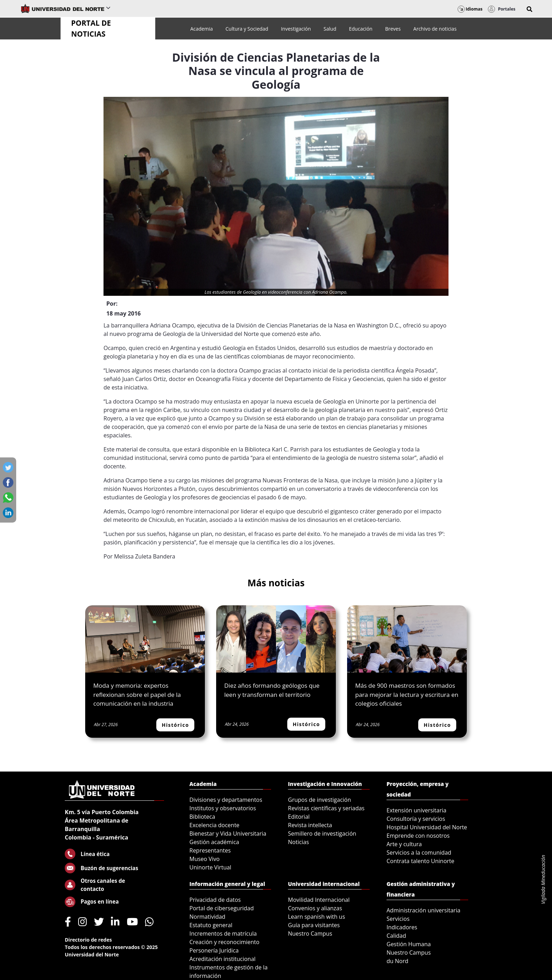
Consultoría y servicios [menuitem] (416, 819)
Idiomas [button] (470, 9)
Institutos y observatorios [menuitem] (223, 808)
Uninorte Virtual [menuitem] (210, 867)
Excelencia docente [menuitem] (214, 825)
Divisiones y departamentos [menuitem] (226, 800)
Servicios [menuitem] (398, 919)
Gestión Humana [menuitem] (409, 944)
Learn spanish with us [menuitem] (316, 917)
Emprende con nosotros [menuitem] (418, 836)
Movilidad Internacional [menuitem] (319, 900)
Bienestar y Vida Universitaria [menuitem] (228, 834)
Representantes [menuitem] (210, 850)
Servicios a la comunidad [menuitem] (419, 853)
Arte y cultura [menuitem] (404, 844)
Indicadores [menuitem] (402, 927)
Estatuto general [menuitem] (211, 925)
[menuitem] (201, 29)
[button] (529, 9)
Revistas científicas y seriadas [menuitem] (326, 808)
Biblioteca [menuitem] (202, 817)
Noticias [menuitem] (299, 842)
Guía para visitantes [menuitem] (314, 925)
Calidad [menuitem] (396, 936)
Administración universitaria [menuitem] (424, 910)
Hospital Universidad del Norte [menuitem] (427, 827)
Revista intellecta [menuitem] (310, 825)
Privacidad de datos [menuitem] (215, 900)
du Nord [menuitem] (397, 961)
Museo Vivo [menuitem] (205, 859)
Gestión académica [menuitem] (214, 842)
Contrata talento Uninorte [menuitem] (421, 861)
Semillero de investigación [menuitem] (322, 834)
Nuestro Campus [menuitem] (310, 934)
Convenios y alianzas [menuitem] (315, 908)
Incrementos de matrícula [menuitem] (223, 934)
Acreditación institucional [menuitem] (222, 959)
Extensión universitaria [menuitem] (416, 810)
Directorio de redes (88, 940)
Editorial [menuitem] (299, 817)
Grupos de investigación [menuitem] (319, 800)
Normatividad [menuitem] (207, 917)
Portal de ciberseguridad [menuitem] (222, 908)
